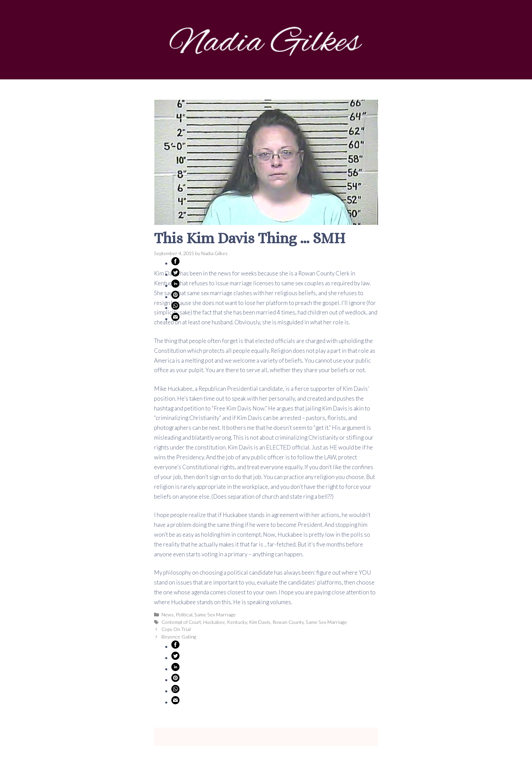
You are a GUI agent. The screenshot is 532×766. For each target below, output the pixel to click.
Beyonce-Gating (179, 637)
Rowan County (288, 622)
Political (184, 615)
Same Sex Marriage (215, 615)
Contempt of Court (181, 622)
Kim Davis (260, 622)
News (168, 615)
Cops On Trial (176, 629)
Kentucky (237, 622)
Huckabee (214, 622)
